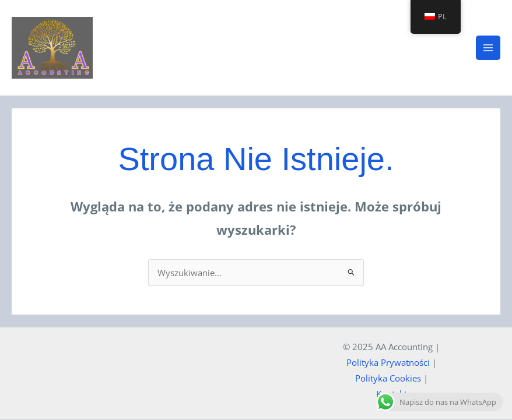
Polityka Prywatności (388, 363)
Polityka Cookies (388, 379)
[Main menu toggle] (488, 48)
